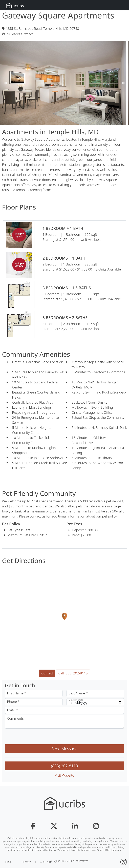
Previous (6, 83)
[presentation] (30, 736)
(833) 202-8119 (64, 766)
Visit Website (65, 775)
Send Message (64, 749)
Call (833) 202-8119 (73, 673)
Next (123, 83)
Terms (8, 862)
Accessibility (48, 862)
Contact (47, 673)
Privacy (26, 862)
